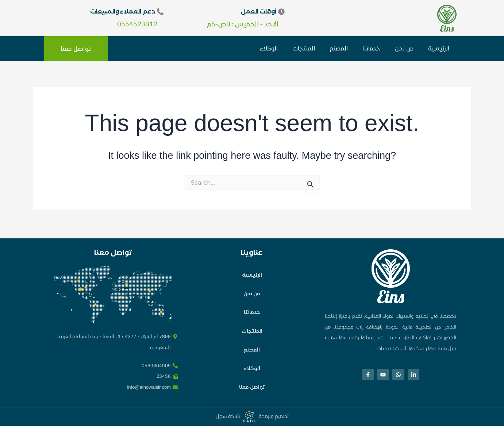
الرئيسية (439, 48)
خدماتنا (371, 48)
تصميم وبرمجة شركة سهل (252, 416)
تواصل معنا (252, 386)
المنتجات (304, 48)
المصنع (339, 48)
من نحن (404, 48)
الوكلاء (269, 48)
